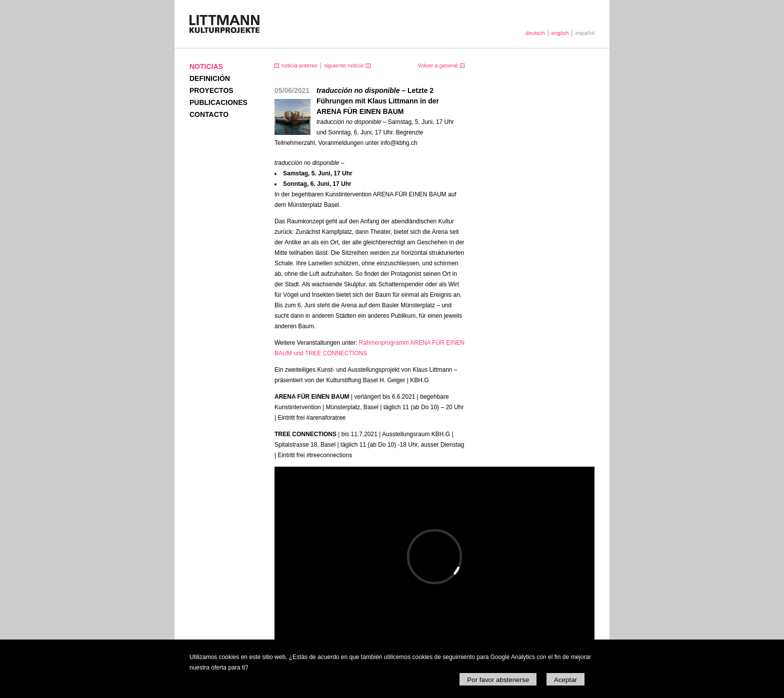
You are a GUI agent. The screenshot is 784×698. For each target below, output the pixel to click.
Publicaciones (218, 102)
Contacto (209, 114)
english (560, 33)
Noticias (206, 66)
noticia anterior (299, 65)
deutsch (535, 33)
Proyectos (211, 90)
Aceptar (565, 680)
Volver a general (438, 65)
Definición (210, 78)
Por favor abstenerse (498, 680)
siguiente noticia (344, 65)
